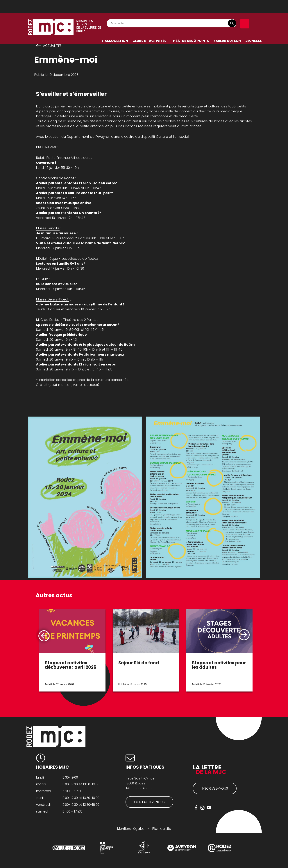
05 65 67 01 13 (142, 788)
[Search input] (172, 10)
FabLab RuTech (227, 28)
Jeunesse (254, 28)
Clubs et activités (149, 28)
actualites (52, 46)
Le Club (42, 279)
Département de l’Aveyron (88, 137)
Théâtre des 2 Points (190, 28)
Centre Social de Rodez (55, 178)
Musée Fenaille (48, 228)
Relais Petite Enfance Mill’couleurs (63, 158)
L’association (115, 28)
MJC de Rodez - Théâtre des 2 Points (66, 320)
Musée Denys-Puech (53, 299)
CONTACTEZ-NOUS (149, 802)
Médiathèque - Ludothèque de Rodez (67, 259)
